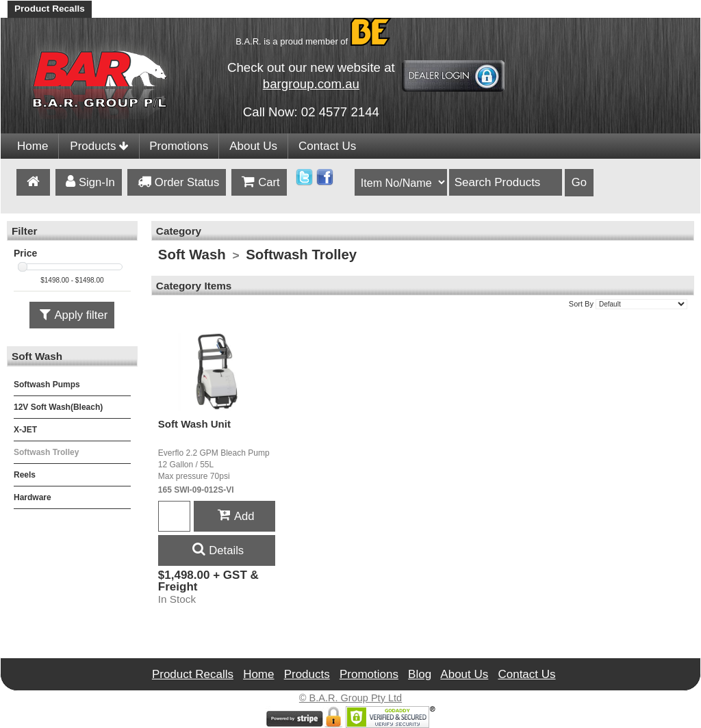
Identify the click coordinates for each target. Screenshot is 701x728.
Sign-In (89, 183)
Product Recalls (50, 9)
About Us (253, 146)
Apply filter (72, 316)
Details (216, 550)
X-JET (25, 430)
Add (234, 516)
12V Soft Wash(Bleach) (58, 407)
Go (579, 182)
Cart (259, 183)
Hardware (33, 497)
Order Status (177, 183)
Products (99, 146)
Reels (25, 475)
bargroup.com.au (311, 84)
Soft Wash (192, 255)
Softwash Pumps (47, 385)
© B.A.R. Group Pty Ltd (350, 698)
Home (33, 146)
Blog (420, 674)
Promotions (179, 146)
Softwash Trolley (46, 452)
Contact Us (327, 146)
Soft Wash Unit (194, 424)
